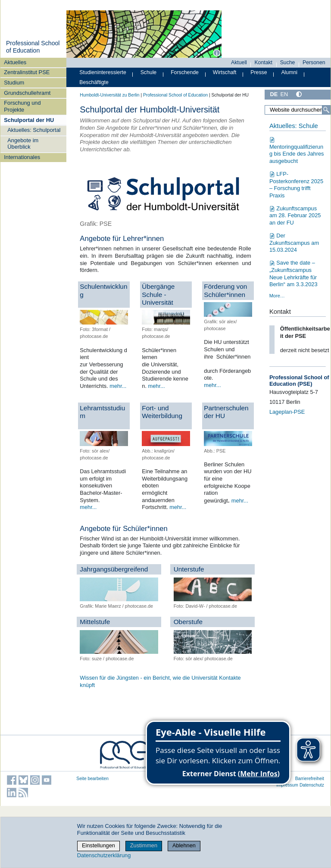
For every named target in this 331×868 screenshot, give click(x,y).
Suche (288, 62)
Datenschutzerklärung (104, 855)
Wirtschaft (225, 72)
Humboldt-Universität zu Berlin (109, 95)
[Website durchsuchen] (298, 110)
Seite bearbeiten (92, 779)
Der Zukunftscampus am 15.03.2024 (294, 243)
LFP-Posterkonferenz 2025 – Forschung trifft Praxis (296, 185)
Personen (314, 62)
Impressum (287, 785)
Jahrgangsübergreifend (114, 569)
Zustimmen (144, 845)
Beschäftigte (94, 82)
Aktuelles (15, 62)
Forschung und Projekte (22, 106)
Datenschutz (312, 785)
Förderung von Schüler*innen (225, 290)
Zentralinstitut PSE (27, 72)
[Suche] (326, 110)
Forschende (185, 72)
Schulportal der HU (29, 120)
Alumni (289, 72)
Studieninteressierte (103, 72)
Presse (259, 72)
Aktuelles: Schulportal (34, 130)
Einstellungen (98, 845)
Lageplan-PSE (287, 412)
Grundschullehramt (27, 93)
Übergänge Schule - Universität (158, 294)
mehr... (118, 386)
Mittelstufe (95, 622)
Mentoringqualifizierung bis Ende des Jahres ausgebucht (297, 151)
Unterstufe (189, 569)
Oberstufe (188, 622)
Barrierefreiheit (310, 779)
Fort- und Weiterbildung (162, 412)
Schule (149, 72)
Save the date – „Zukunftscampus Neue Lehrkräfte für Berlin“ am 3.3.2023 (294, 273)
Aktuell (239, 62)
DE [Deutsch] (274, 94)
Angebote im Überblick (23, 144)
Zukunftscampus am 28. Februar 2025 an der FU (295, 215)
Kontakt (263, 62)
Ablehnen (184, 845)
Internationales (22, 157)
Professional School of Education (33, 47)
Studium (14, 83)
